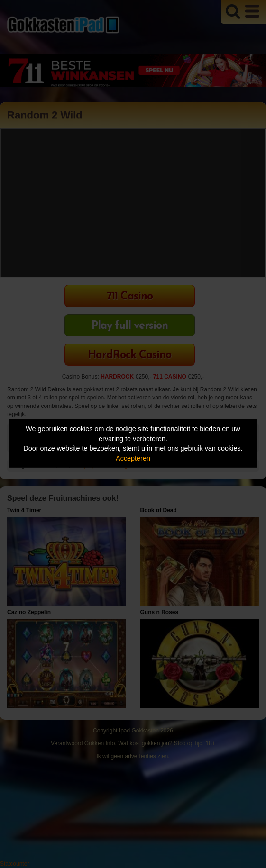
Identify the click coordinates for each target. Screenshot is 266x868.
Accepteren (133, 458)
